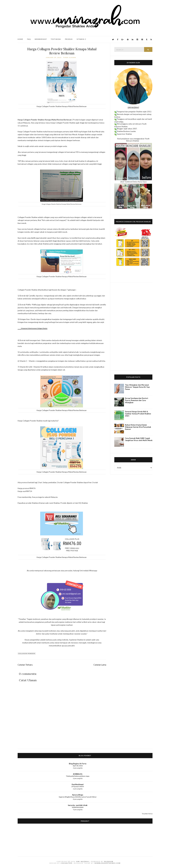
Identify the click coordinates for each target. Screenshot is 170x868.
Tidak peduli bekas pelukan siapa (78, 776)
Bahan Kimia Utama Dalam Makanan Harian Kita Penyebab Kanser (138, 427)
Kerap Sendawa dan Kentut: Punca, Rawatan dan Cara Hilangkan (137, 400)
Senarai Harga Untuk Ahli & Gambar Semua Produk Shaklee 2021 (138, 414)
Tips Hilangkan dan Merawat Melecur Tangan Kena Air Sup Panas (137, 387)
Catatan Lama (100, 665)
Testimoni (56, 39)
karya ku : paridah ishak (78, 805)
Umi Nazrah (83, 861)
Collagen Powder (27, 653)
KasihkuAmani (78, 784)
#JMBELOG (78, 774)
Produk (69, 39)
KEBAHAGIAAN (78, 807)
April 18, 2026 (78, 766)
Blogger (109, 861)
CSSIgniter (66, 863)
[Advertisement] (133, 326)
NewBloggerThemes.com (108, 863)
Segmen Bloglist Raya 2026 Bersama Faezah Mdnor (78, 797)
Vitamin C (81, 39)
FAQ (29, 39)
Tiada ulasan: (70, 57)
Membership (41, 39)
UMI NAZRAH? (133, 107)
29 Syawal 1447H (78, 786)
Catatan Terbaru (25, 665)
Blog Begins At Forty (78, 764)
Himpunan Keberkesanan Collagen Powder (34, 328)
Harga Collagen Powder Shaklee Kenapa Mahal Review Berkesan (62, 51)
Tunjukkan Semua (147, 814)
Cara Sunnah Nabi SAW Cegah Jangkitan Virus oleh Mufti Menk (139, 439)
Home (20, 39)
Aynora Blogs (78, 795)
